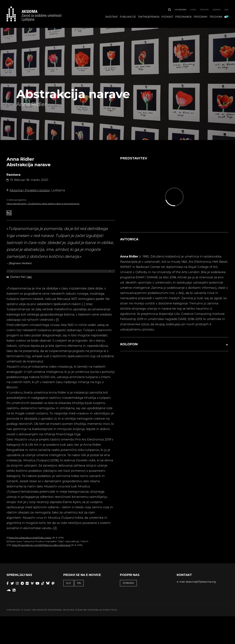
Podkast (167, 17)
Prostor (204, 10)
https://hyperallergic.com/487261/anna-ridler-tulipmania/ (41, 545)
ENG (227, 10)
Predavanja (183, 17)
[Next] (110, 271)
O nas (193, 10)
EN (79, 583)
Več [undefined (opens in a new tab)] (29, 277)
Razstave (112, 17)
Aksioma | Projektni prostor (30, 190)
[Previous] (12, 271)
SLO (69, 583)
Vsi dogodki (180, 10)
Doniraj (217, 10)
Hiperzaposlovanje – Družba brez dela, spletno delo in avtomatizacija (43, 204)
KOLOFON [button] (129, 344)
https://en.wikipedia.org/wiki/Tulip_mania (30, 538)
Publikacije (128, 17)
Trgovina (216, 17)
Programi (200, 17)
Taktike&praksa (149, 17)
